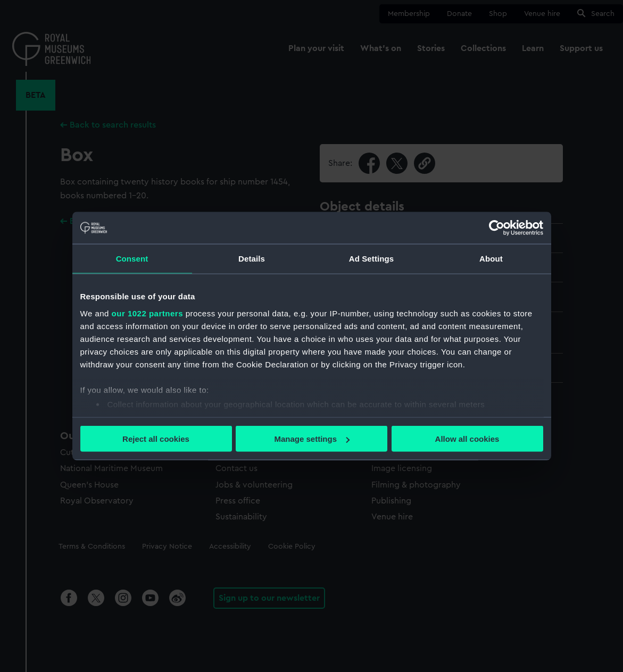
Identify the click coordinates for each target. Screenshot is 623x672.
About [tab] (491, 259)
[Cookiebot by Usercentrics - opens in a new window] (497, 228)
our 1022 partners (147, 313)
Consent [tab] (132, 259)
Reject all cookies (156, 439)
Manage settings (312, 439)
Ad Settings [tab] (371, 259)
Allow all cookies (467, 439)
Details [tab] (252, 259)
